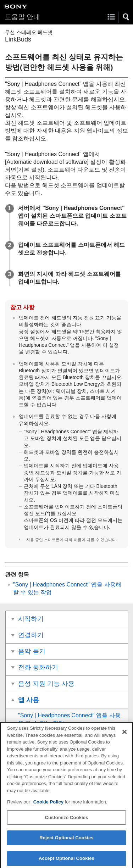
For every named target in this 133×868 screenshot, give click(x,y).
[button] (126, 17)
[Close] (124, 734)
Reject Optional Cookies (66, 841)
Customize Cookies (66, 820)
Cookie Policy (49, 805)
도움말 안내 (22, 17)
